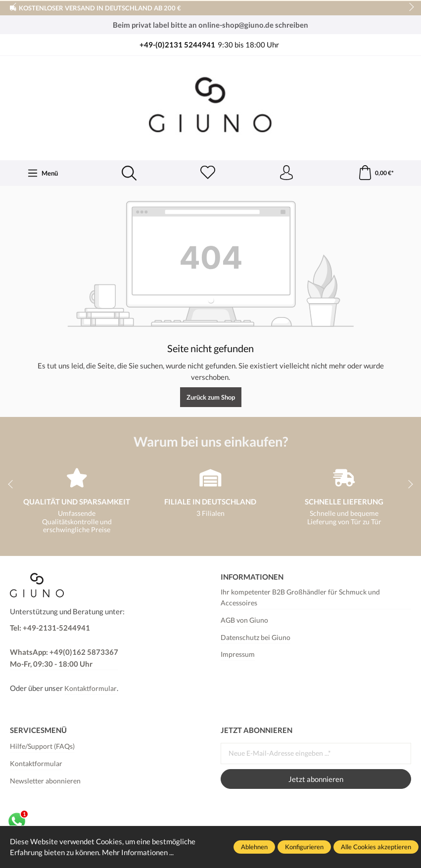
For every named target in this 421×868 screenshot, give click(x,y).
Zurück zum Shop (211, 397)
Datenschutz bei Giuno (256, 638)
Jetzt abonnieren (316, 779)
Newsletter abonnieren (45, 781)
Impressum (238, 654)
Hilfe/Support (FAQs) (42, 746)
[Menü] (43, 173)
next (409, 7)
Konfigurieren (304, 847)
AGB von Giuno (244, 620)
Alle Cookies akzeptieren (376, 847)
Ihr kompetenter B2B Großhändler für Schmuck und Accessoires (300, 597)
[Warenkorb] (376, 173)
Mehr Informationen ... (138, 852)
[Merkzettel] (208, 173)
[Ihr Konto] (286, 173)
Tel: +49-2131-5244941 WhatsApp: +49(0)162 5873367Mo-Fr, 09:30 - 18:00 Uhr (64, 645)
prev (15, 7)
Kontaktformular (91, 688)
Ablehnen (254, 847)
